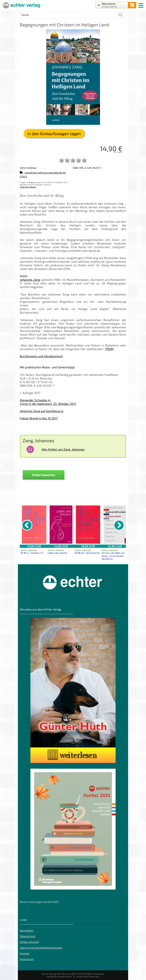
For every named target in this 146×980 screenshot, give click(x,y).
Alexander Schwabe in (35, 400)
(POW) (110, 349)
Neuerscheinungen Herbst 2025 (39, 902)
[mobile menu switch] (141, 5)
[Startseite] (21, 5)
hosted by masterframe (59, 976)
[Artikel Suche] (69, 15)
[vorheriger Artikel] (27, 525)
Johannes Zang (30, 280)
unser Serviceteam (28, 187)
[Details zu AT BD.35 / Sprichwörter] (88, 525)
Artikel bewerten (44, 475)
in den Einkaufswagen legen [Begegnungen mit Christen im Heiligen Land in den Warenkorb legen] (54, 133)
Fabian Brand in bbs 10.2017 (39, 418)
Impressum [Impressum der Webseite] (27, 959)
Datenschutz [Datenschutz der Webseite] (27, 936)
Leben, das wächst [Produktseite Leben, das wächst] (57, 553)
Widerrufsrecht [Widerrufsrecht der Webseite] (29, 942)
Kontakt (25, 953)
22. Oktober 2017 (48, 404)
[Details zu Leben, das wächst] (61, 525)
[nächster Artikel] (119, 525)
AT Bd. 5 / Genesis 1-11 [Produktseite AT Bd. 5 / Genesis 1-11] (32, 553)
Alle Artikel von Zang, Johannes (63, 449)
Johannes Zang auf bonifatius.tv (42, 411)
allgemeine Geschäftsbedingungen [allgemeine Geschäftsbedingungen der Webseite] (41, 948)
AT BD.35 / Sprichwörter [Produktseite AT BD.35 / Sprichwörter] (87, 553)
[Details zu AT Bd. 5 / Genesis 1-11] (34, 525)
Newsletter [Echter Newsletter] (27, 930)
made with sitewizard (88, 976)
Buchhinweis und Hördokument (41, 356)
